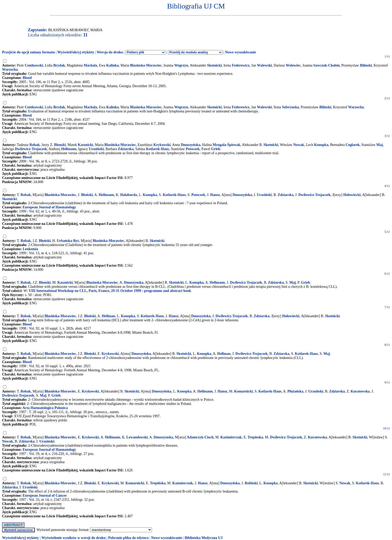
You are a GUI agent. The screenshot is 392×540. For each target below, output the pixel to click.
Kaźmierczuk (183, 483)
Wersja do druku (110, 52)
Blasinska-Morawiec (146, 65)
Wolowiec (293, 65)
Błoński (87, 195)
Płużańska (295, 391)
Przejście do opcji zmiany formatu (28, 52)
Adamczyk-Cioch (200, 437)
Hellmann (69, 149)
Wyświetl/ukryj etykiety (76, 52)
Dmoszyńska (190, 145)
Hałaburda (129, 195)
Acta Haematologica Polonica (45, 408)
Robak (35, 145)
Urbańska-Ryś (68, 241)
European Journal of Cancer (45, 496)
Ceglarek (353, 145)
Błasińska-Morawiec (60, 195)
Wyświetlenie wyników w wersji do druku (74, 538)
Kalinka (112, 65)
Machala (91, 65)
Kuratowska (360, 391)
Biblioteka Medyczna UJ (204, 538)
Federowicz (241, 65)
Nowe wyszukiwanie (240, 52)
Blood (27, 78)
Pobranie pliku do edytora (128, 538)
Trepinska (255, 437)
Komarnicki (243, 391)
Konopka (321, 145)
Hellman (108, 316)
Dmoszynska (133, 283)
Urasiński (96, 149)
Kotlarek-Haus (157, 149)
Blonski (60, 145)
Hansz (215, 195)
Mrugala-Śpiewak (226, 145)
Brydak (59, 65)
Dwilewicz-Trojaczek (31, 149)
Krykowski (162, 145)
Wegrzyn (181, 65)
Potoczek (193, 149)
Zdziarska (126, 149)
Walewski (264, 65)
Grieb (216, 149)
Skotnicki (214, 65)
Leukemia (30, 249)
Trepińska (158, 483)
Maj (379, 145)
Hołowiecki (352, 195)
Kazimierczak (231, 437)
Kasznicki (85, 145)
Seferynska (290, 107)
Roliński (251, 483)
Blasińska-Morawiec (120, 145)
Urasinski (47, 441)
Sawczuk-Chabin (326, 65)
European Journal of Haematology (49, 207)
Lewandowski (137, 437)
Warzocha (10, 69)
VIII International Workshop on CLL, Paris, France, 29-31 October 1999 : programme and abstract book (110, 291)
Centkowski (34, 65)
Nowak (299, 145)
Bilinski (366, 65)
